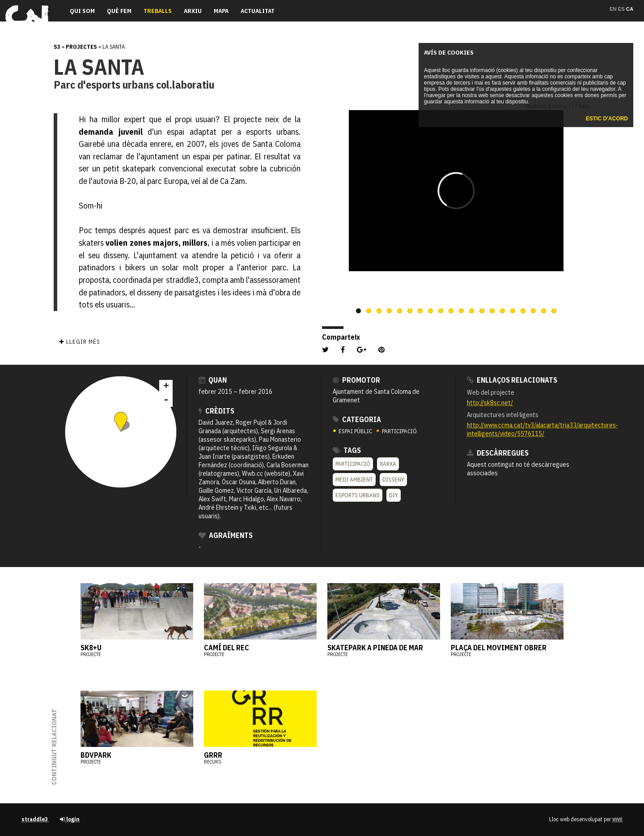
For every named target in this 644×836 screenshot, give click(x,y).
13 (482, 311)
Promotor (356, 380)
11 (461, 311)
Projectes (81, 47)
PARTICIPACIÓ (396, 431)
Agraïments (226, 535)
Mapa (221, 11)
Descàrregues (498, 453)
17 (523, 311)
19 (544, 311)
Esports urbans (358, 495)
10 (451, 311)
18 (533, 311)
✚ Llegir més (79, 342)
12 (472, 311)
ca (630, 9)
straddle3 (35, 819)
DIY (394, 495)
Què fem (119, 11)
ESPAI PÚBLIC (353, 431)
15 (502, 311)
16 (513, 311)
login (70, 819)
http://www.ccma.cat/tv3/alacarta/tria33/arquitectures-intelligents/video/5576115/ (542, 429)
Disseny (393, 480)
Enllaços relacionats (512, 380)
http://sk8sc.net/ (490, 403)
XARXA (388, 464)
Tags (347, 450)
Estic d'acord (607, 119)
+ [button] (166, 387)
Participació (353, 464)
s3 (57, 47)
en (614, 9)
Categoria (357, 419)
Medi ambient (354, 480)
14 (492, 311)
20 (554, 311)
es (622, 9)
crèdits (216, 411)
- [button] (166, 400)
